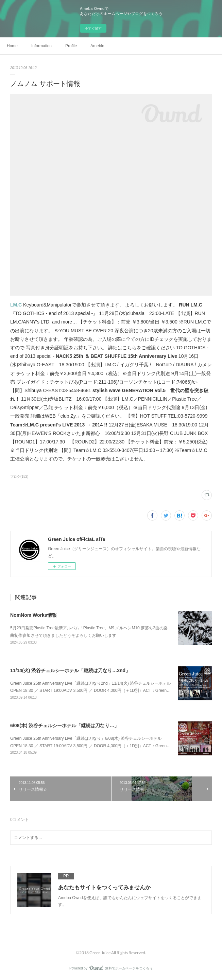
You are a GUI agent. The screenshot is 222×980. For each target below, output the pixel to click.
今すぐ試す (93, 28)
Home (12, 46)
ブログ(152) (19, 477)
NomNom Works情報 (33, 615)
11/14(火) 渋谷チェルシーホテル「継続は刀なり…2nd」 (70, 670)
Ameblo (97, 46)
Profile (71, 46)
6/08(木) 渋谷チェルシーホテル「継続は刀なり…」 (65, 725)
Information (41, 46)
